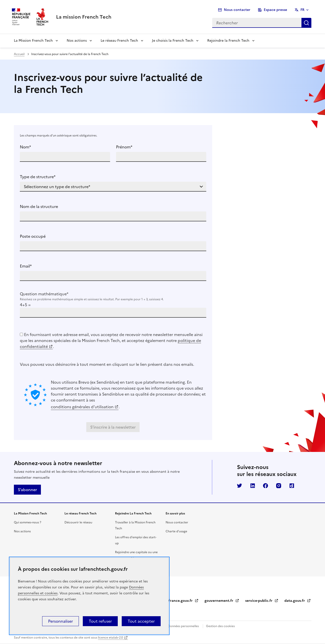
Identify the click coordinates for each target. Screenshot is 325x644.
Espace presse (275, 10)
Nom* (25, 147)
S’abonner (27, 490)
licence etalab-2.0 (110, 638)
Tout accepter (141, 621)
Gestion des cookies (220, 626)
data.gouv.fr (298, 601)
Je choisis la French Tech (173, 41)
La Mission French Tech (33, 41)
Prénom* (124, 147)
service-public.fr (262, 601)
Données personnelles (183, 626)
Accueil (19, 54)
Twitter (239, 486)
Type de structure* (38, 177)
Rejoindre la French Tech (228, 41)
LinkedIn (253, 486)
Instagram (279, 486)
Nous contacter (237, 10)
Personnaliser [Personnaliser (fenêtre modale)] (60, 621)
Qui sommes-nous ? (28, 522)
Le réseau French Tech (119, 41)
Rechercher (306, 23)
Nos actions (77, 41)
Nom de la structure (39, 206)
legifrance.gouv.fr (181, 601)
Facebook (266, 486)
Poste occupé (33, 236)
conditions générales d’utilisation (82, 407)
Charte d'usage (176, 531)
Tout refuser (100, 621)
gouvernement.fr (222, 601)
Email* (26, 266)
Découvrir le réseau (78, 522)
